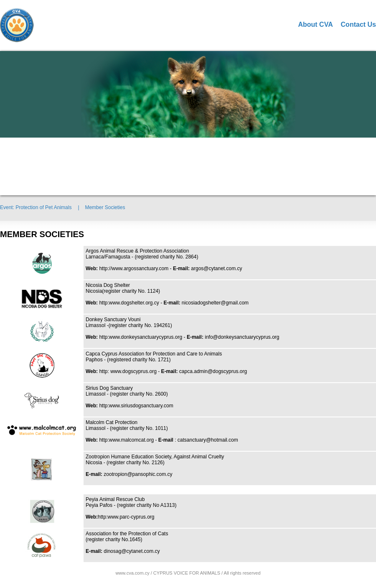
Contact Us (358, 24)
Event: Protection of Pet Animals (36, 207)
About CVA (315, 24)
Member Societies (105, 207)
